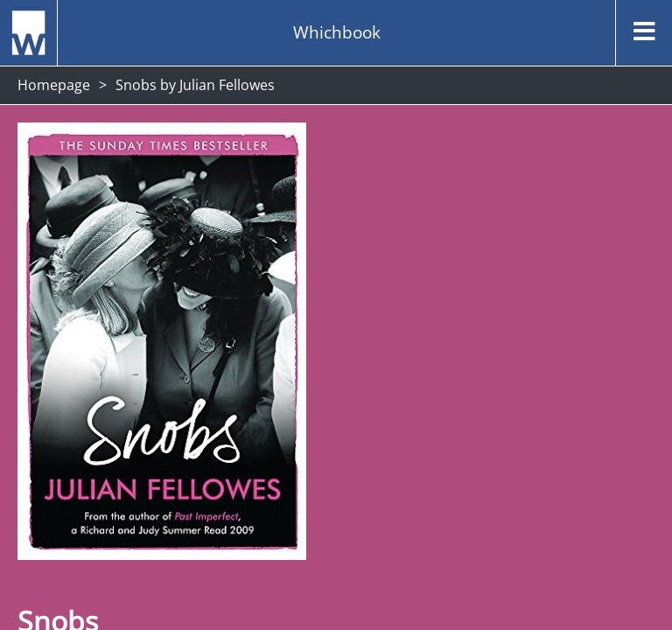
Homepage (54, 85)
